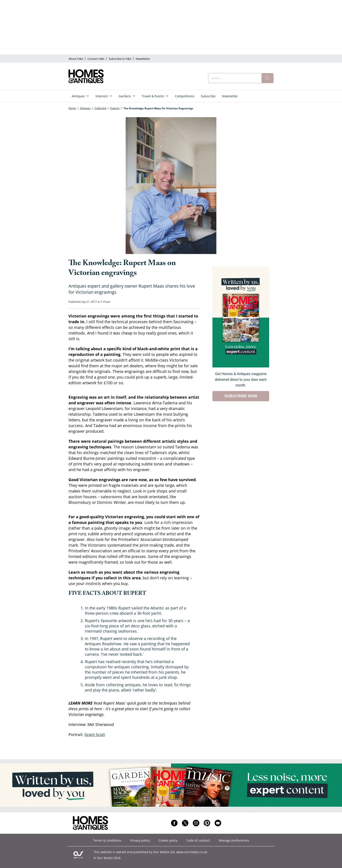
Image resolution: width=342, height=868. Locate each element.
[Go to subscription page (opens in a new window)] (241, 366)
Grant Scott (95, 734)
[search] (267, 78)
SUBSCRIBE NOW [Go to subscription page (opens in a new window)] (241, 396)
